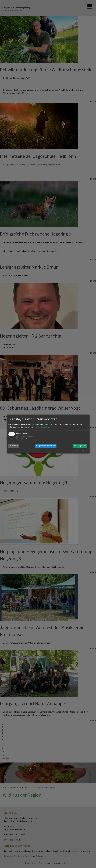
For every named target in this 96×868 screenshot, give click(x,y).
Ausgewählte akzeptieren (46, 446)
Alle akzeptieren (80, 446)
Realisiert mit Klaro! (81, 451)
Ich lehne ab (14, 446)
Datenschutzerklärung (42, 427)
